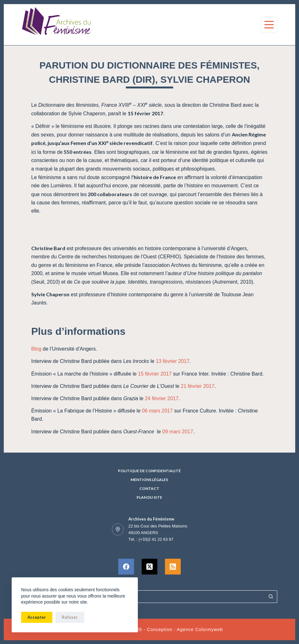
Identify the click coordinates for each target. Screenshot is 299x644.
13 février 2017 (173, 361)
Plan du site (149, 497)
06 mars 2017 (157, 411)
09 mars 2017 (178, 432)
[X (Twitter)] (149, 567)
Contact (149, 488)
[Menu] (269, 25)
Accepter (37, 617)
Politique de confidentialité (149, 471)
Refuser (70, 617)
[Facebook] (126, 567)
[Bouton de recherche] (271, 597)
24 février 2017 (162, 398)
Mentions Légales (149, 480)
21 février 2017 (198, 386)
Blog (36, 349)
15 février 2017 (156, 374)
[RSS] (173, 567)
